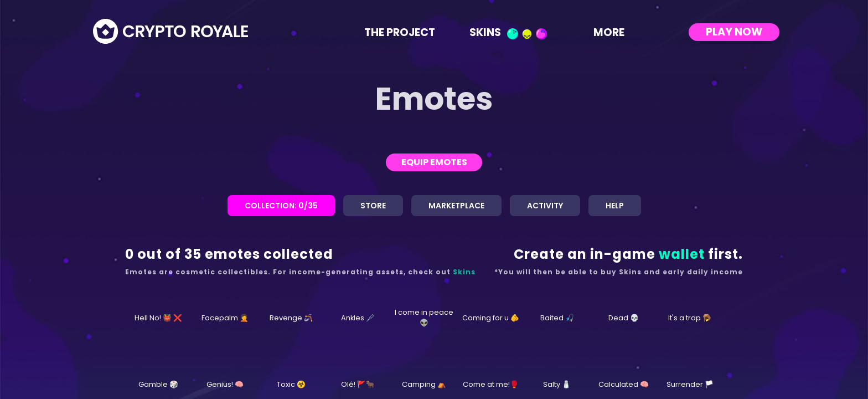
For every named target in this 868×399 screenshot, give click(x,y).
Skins (508, 32)
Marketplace (456, 206)
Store (373, 206)
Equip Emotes (434, 162)
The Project (400, 32)
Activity (545, 206)
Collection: (281, 206)
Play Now (734, 32)
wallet (682, 254)
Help (615, 206)
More (617, 32)
